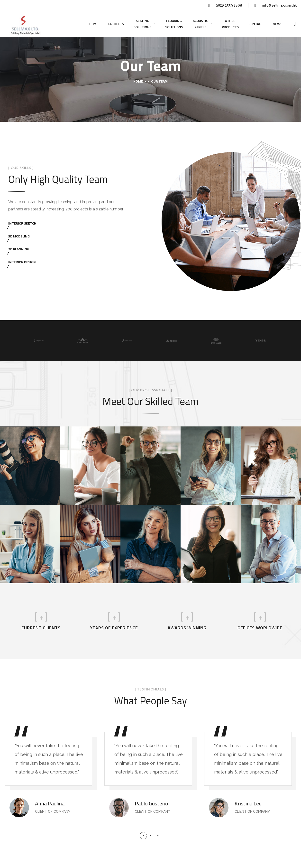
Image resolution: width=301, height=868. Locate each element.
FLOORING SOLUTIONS (174, 24)
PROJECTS (116, 24)
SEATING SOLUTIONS (142, 24)
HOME (94, 24)
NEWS (278, 24)
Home (138, 81)
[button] (143, 836)
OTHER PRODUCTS (230, 24)
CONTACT (256, 24)
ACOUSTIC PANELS (200, 24)
